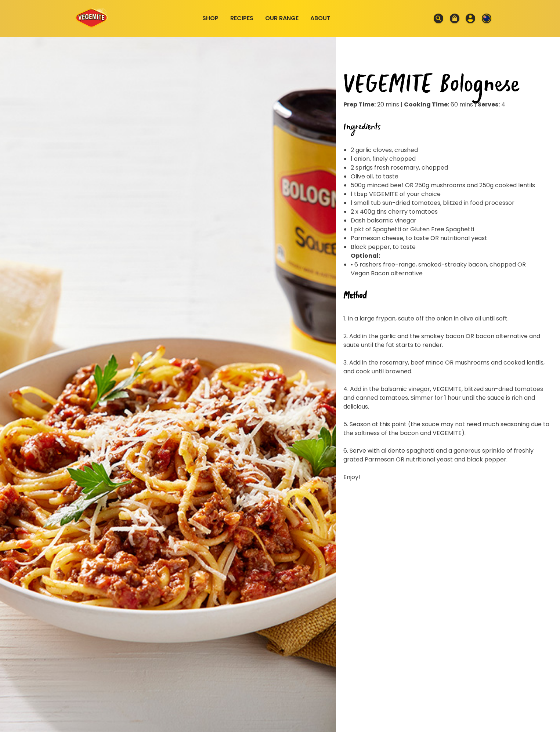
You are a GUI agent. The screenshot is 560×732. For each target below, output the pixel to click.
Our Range (282, 18)
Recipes (242, 18)
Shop (210, 18)
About (320, 18)
